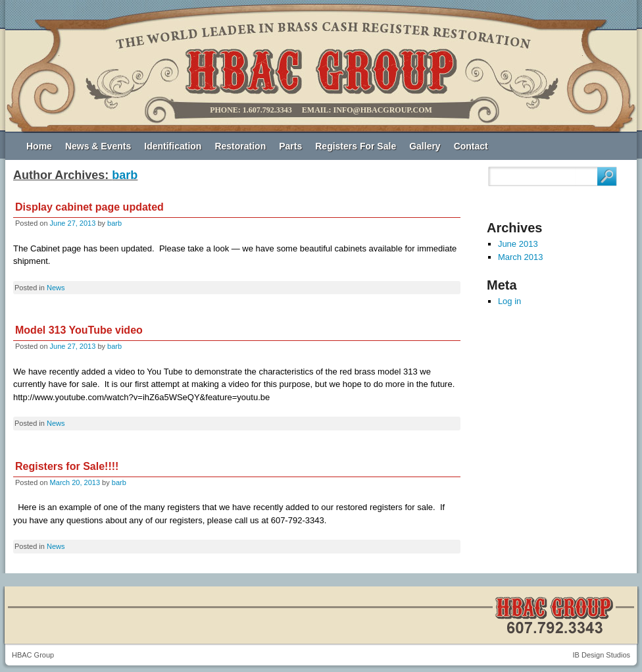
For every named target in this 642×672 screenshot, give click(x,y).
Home (39, 146)
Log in (509, 301)
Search (607, 176)
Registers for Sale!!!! (67, 466)
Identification (173, 146)
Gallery (425, 146)
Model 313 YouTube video (79, 330)
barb (125, 175)
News (56, 288)
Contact (471, 146)
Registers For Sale (356, 146)
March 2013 (521, 257)
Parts (290, 146)
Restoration (240, 146)
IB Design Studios (602, 655)
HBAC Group (33, 655)
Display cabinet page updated (89, 207)
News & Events (98, 146)
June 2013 (518, 244)
